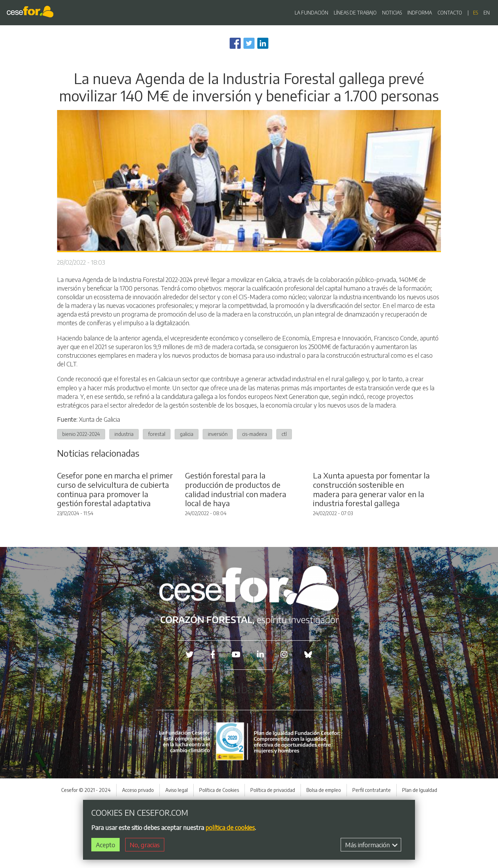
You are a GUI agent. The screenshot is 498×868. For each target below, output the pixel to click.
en (487, 13)
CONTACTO (450, 13)
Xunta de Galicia (99, 419)
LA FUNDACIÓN (311, 13)
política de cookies (230, 827)
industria (124, 434)
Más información (371, 845)
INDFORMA (420, 13)
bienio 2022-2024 (81, 434)
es (476, 13)
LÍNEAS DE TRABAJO (355, 13)
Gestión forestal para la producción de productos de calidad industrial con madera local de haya (236, 555)
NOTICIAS (392, 13)
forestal (157, 434)
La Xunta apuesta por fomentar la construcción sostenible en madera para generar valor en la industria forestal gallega (371, 555)
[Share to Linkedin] (263, 43)
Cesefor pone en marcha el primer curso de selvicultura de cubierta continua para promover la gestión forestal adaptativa (115, 555)
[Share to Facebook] (235, 43)
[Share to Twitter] (249, 43)
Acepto (105, 845)
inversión (218, 434)
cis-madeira (255, 434)
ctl (284, 434)
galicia (187, 434)
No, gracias (145, 845)
